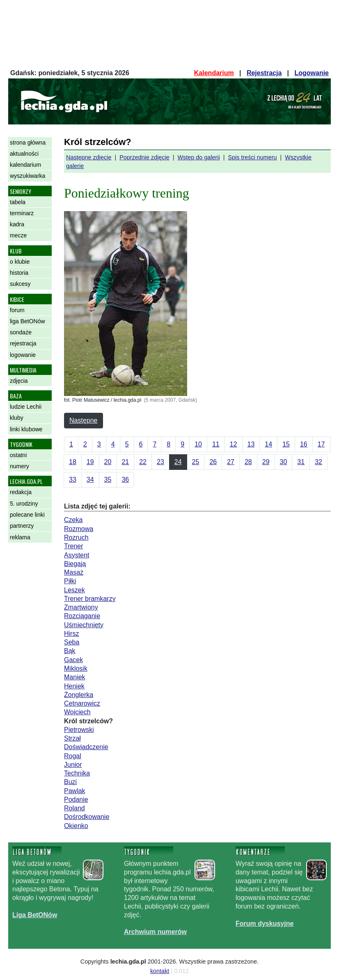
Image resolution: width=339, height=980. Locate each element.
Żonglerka (79, 695)
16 (304, 444)
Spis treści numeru (252, 157)
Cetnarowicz (82, 703)
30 (284, 462)
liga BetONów (27, 321)
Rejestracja (264, 73)
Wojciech (77, 712)
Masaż (74, 572)
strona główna (28, 143)
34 (90, 480)
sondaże (21, 332)
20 (108, 462)
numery (19, 466)
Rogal (73, 756)
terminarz (22, 213)
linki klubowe (26, 429)
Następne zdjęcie (89, 157)
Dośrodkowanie (87, 817)
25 (196, 462)
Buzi (70, 782)
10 (198, 444)
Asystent (77, 555)
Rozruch (76, 537)
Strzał (72, 738)
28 (248, 462)
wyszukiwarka (27, 176)
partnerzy (22, 526)
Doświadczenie (86, 747)
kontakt (160, 971)
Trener (74, 546)
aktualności (24, 154)
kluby (17, 418)
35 (108, 480)
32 (318, 462)
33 (73, 480)
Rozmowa (79, 529)
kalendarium (25, 165)
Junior (73, 765)
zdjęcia (19, 381)
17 (321, 444)
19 (90, 462)
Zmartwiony (81, 607)
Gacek (73, 660)
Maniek (75, 677)
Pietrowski (79, 730)
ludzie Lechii (26, 407)
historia (19, 273)
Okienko (76, 826)
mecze (18, 235)
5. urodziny (24, 504)
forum (17, 310)
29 (266, 462)
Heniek (74, 686)
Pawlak (75, 791)
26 (213, 462)
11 (216, 444)
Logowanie (312, 73)
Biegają (75, 564)
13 (251, 444)
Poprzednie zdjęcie (144, 157)
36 (125, 480)
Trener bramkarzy (90, 599)
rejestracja (23, 343)
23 (160, 462)
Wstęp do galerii (198, 157)
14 (268, 444)
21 (125, 462)
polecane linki (27, 515)
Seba (72, 642)
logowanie (23, 355)
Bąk (70, 651)
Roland (74, 808)
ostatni (18, 455)
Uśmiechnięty (84, 625)
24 (178, 462)
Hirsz (71, 634)
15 (286, 444)
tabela (18, 202)
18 (73, 462)
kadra (17, 224)
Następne (84, 420)
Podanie (76, 799)
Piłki (70, 581)
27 (231, 462)
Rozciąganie (82, 616)
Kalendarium (214, 73)
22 (143, 462)
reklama (20, 537)
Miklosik (76, 668)
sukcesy (20, 284)
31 (301, 462)
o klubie (20, 262)
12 (234, 444)
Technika (77, 773)
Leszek (74, 590)
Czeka (73, 520)
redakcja (21, 492)
